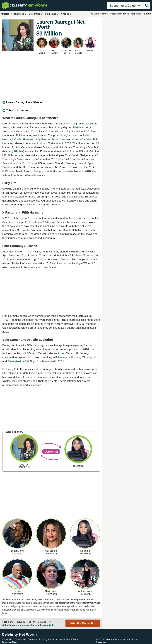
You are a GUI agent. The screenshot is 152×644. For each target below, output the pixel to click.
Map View (136, 14)
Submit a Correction (83, 623)
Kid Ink (19, 151)
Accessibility (63, 640)
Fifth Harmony (82, 127)
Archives (33, 640)
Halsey (63, 357)
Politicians (52, 14)
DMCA (75, 640)
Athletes (6, 14)
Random (147, 14)
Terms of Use (9, 642)
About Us (7, 640)
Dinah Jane (59, 139)
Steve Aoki (14, 361)
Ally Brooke (43, 139)
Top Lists (94, 14)
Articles (66, 14)
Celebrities (36, 14)
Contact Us (20, 640)
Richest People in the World (115, 14)
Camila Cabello (82, 139)
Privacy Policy (47, 640)
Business (20, 14)
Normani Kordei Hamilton (18, 139)
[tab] (51, 102)
